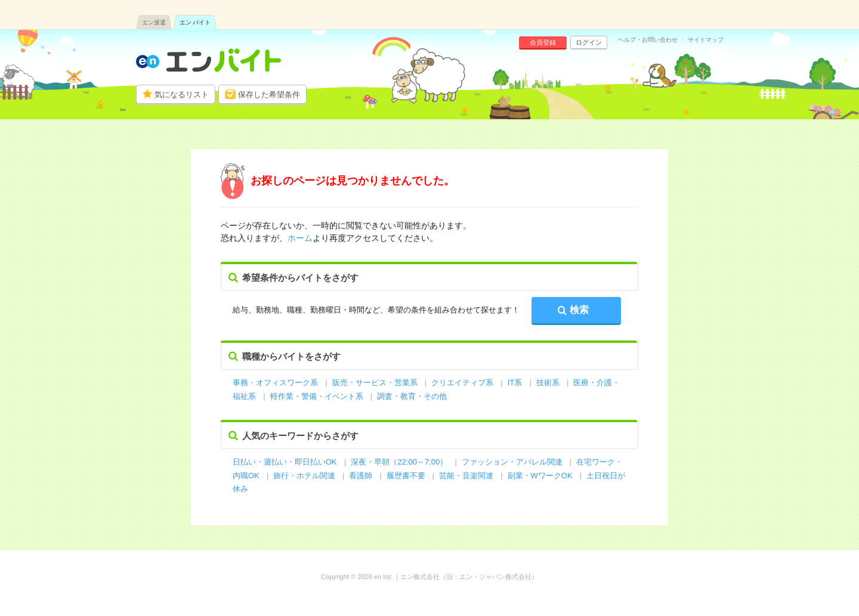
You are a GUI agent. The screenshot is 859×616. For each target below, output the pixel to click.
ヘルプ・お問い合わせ (648, 40)
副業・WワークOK (540, 476)
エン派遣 (154, 22)
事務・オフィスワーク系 (275, 383)
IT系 (515, 383)
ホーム (300, 238)
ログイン (589, 42)
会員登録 (543, 42)
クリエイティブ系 (462, 383)
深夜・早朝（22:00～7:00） (399, 462)
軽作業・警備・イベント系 (317, 396)
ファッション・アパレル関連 (513, 462)
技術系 (548, 383)
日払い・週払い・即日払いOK (285, 462)
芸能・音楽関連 (466, 476)
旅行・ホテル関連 (305, 476)
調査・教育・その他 (412, 396)
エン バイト (195, 22)
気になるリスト (182, 95)
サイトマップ (706, 40)
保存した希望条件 (269, 95)
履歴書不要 (407, 476)
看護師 (361, 476)
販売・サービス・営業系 (375, 383)
